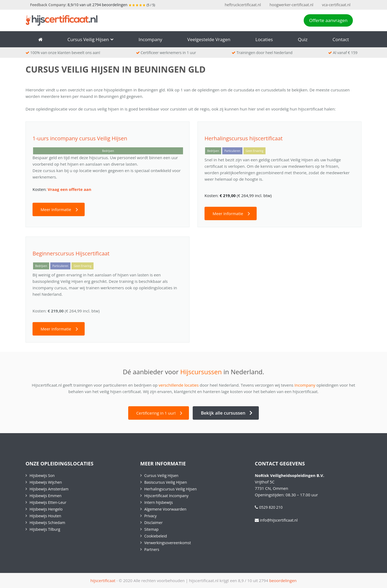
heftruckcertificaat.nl (243, 5)
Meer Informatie (56, 209)
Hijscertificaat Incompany (166, 496)
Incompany (150, 39)
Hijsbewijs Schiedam (47, 523)
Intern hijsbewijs (159, 502)
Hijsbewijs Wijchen (46, 482)
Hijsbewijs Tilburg (45, 529)
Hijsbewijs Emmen (46, 496)
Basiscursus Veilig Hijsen (166, 482)
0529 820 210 (271, 507)
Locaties (264, 39)
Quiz (303, 39)
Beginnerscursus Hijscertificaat (71, 253)
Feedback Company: (48, 5)
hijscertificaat (103, 580)
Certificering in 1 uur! (156, 413)
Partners (152, 549)
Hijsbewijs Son (42, 475)
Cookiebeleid (156, 536)
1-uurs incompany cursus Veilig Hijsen (80, 138)
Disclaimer (153, 523)
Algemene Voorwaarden (165, 509)
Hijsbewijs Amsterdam (49, 489)
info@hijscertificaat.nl (279, 520)
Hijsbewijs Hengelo (46, 509)
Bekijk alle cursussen (223, 413)
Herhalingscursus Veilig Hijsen (171, 489)
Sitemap (151, 529)
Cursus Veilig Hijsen (91, 39)
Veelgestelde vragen (209, 39)
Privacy (150, 516)
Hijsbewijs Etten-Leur (48, 502)
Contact (341, 39)
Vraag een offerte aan (69, 189)
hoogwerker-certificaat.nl (291, 5)
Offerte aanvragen (328, 20)
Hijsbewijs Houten (45, 516)
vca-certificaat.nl (336, 5)
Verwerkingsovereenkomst (168, 543)
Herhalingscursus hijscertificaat (244, 138)
